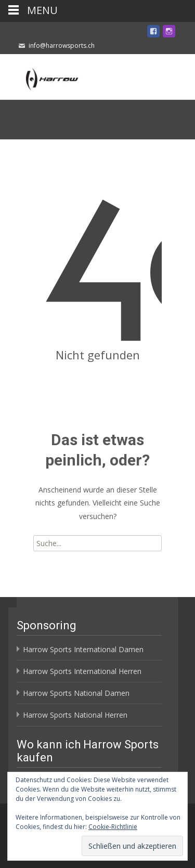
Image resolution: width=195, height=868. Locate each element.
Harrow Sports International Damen (83, 649)
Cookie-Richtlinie (113, 827)
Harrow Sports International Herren (82, 671)
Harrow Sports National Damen (76, 693)
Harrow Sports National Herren (75, 715)
